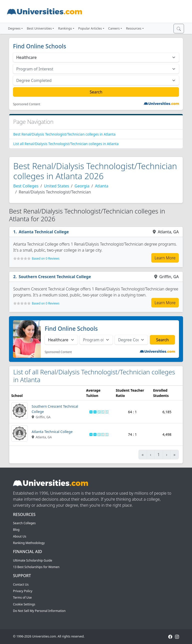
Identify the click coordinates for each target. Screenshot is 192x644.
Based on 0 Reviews (45, 258)
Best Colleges (26, 186)
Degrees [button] (14, 28)
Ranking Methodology (29, 543)
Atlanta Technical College (44, 232)
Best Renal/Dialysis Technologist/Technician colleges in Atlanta (64, 134)
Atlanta (102, 186)
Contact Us (21, 584)
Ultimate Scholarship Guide (33, 560)
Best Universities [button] (39, 28)
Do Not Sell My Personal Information (39, 611)
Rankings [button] (65, 28)
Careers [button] (114, 28)
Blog (16, 530)
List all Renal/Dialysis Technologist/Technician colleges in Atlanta (66, 144)
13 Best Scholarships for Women (36, 567)
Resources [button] (134, 28)
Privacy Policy (23, 591)
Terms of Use (22, 598)
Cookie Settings (24, 604)
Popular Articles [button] (90, 28)
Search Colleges (24, 523)
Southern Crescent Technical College (55, 277)
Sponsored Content (27, 104)
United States (57, 186)
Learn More (165, 258)
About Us (20, 536)
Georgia (82, 186)
